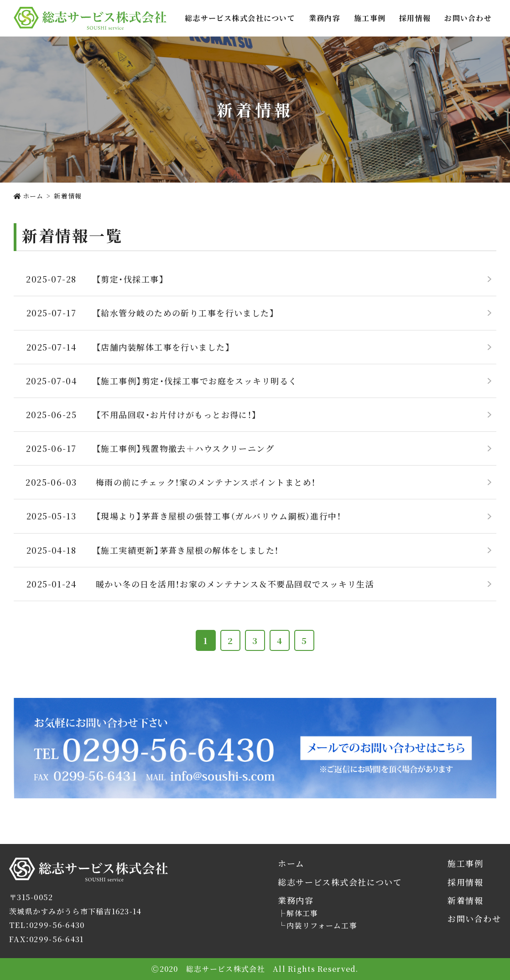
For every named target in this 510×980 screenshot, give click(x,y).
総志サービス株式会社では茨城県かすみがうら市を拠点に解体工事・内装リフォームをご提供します (90, 18)
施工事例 (370, 18)
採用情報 (415, 18)
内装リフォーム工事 (322, 926)
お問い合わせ (468, 18)
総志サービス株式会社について (240, 18)
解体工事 (302, 913)
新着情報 (465, 900)
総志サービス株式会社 (49, 881)
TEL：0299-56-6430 (47, 925)
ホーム (291, 863)
